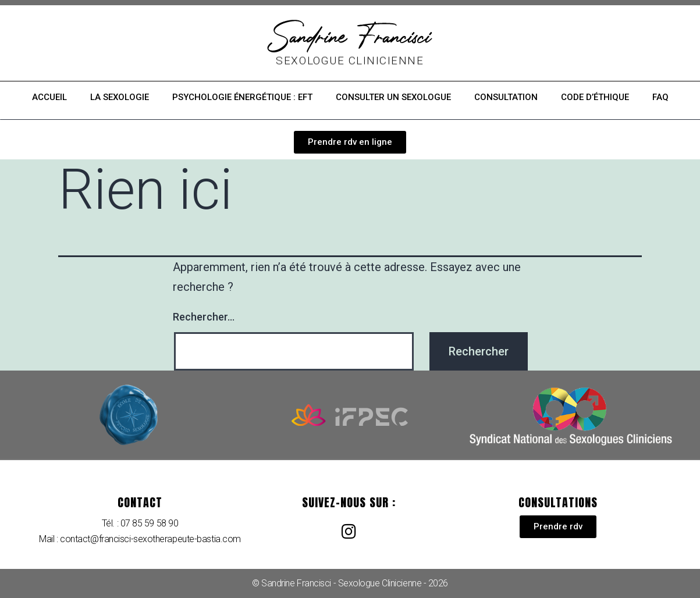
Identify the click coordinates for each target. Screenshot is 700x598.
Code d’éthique (595, 97)
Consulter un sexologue (393, 97)
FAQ (660, 97)
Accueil (49, 97)
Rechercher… (204, 317)
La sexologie (120, 97)
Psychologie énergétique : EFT (242, 97)
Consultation (506, 97)
